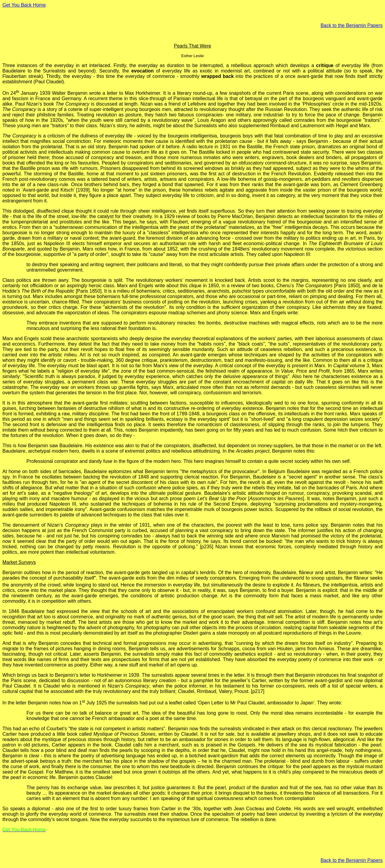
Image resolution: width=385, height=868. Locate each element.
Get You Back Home (24, 5)
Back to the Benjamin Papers (352, 25)
